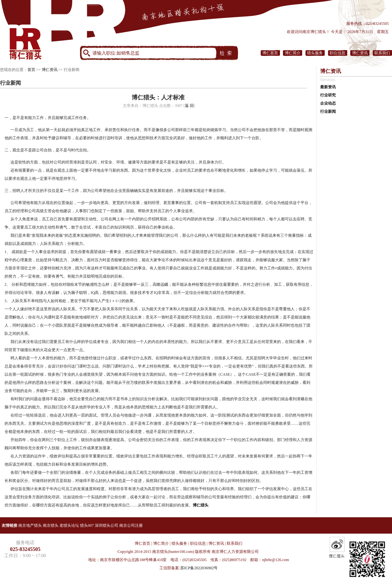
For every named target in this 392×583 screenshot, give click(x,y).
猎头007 (87, 525)
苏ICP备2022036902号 (199, 568)
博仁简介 (293, 53)
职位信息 (337, 53)
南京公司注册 (131, 525)
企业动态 (328, 103)
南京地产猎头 (30, 525)
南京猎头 (51, 525)
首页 (31, 70)
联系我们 (382, 53)
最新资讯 (328, 87)
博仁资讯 (360, 53)
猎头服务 (315, 53)
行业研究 (328, 95)
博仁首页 (270, 53)
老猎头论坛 (69, 525)
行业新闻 (328, 111)
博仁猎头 (201, 505)
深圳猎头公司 (106, 525)
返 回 (189, 106)
